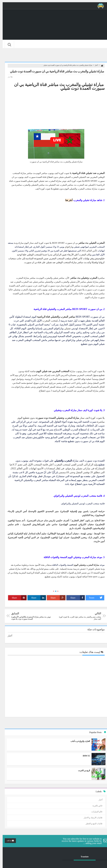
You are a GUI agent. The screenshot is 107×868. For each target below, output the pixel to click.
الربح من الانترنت (81, 771)
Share (75, 598)
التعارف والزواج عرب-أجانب (78, 741)
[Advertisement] (53, 110)
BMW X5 (84, 756)
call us (8, 841)
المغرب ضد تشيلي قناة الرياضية (86, 173)
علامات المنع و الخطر (92, 824)
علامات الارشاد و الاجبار (91, 818)
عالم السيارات (94, 812)
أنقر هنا (66, 200)
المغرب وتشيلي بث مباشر (81, 278)
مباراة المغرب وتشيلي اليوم (84, 565)
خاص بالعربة (95, 806)
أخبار (94, 65)
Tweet (94, 598)
